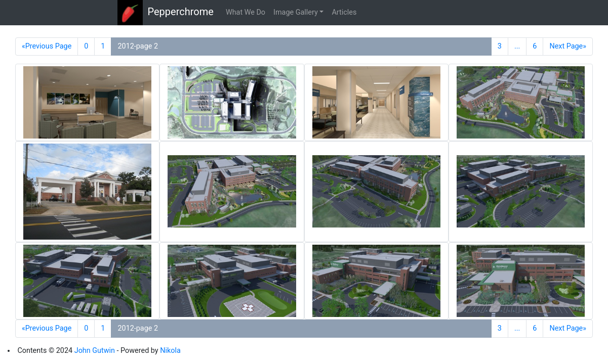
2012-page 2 (138, 46)
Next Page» (568, 46)
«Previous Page (47, 46)
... (517, 46)
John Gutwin (95, 351)
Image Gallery (296, 12)
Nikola (170, 351)
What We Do (246, 12)
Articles (344, 12)
